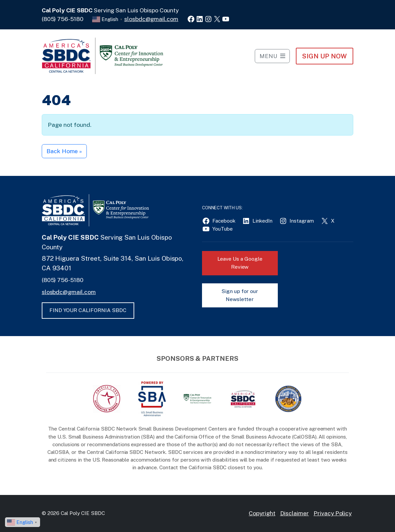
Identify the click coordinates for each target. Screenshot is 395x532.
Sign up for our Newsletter (240, 295)
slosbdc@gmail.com (151, 19)
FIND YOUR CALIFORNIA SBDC (88, 310)
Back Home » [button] (64, 151)
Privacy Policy (333, 513)
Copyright (262, 513)
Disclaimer (295, 513)
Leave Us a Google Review (240, 263)
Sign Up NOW (324, 56)
